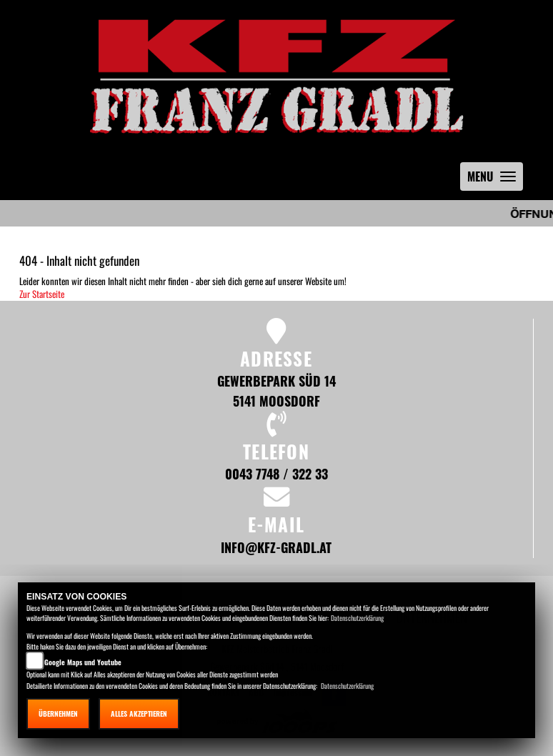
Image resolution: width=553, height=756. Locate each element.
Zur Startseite (42, 294)
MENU (495, 180)
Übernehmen (58, 713)
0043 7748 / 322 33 (276, 473)
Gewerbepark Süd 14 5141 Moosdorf (276, 391)
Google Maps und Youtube (83, 662)
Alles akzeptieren (139, 713)
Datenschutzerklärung (357, 618)
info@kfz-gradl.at (276, 547)
